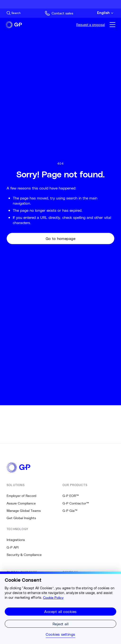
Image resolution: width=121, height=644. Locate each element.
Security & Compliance (24, 555)
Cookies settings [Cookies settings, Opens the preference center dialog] (60, 634)
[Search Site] (14, 13)
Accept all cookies (60, 611)
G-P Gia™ (70, 511)
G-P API (13, 547)
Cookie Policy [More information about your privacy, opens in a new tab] (53, 598)
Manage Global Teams (24, 511)
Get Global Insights (21, 518)
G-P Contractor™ (76, 503)
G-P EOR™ (71, 496)
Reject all (61, 624)
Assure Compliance (21, 503)
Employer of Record (21, 496)
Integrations (16, 540)
